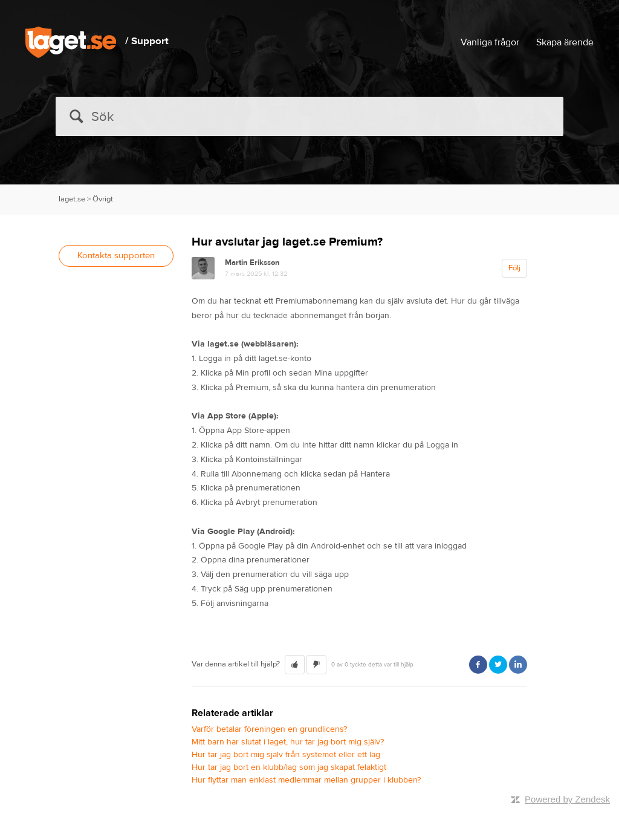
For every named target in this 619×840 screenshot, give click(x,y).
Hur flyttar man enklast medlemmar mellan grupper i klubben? (306, 780)
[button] (295, 665)
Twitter (498, 665)
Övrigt (103, 199)
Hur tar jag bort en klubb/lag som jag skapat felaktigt (289, 767)
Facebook (478, 665)
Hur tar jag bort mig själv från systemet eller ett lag (286, 755)
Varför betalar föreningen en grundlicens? (269, 729)
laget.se (72, 199)
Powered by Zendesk (567, 799)
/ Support (147, 41)
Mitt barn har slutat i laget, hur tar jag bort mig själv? (288, 742)
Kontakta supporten (116, 256)
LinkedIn (518, 665)
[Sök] (309, 116)
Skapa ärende (565, 42)
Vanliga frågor (490, 42)
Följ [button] (514, 268)
